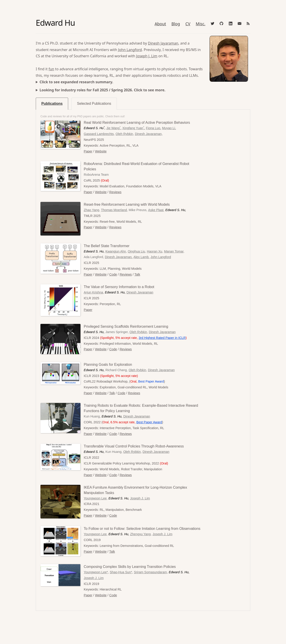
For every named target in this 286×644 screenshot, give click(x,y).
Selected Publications (94, 104)
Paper (88, 151)
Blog (176, 24)
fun (51, 69)
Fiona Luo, (154, 128)
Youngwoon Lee (95, 498)
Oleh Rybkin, (125, 134)
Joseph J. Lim (147, 56)
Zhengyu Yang (140, 534)
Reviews (115, 192)
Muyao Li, (169, 128)
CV (188, 24)
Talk (137, 274)
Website (101, 151)
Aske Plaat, (156, 210)
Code (113, 274)
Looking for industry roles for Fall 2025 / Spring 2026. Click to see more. (102, 90)
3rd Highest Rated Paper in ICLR (162, 338)
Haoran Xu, (155, 251)
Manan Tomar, (174, 251)
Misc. (201, 24)
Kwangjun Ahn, (116, 251)
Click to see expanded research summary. (76, 82)
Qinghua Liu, (137, 251)
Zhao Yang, (92, 210)
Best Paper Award (149, 422)
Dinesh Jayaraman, (149, 134)
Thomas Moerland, (114, 210)
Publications (52, 104)
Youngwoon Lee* (96, 572)
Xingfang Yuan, (134, 128)
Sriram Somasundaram (150, 572)
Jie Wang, (114, 128)
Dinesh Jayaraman (163, 43)
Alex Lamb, (141, 257)
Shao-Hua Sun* (121, 572)
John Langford (130, 50)
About (160, 24)
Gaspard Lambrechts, (99, 134)
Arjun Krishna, (94, 292)
